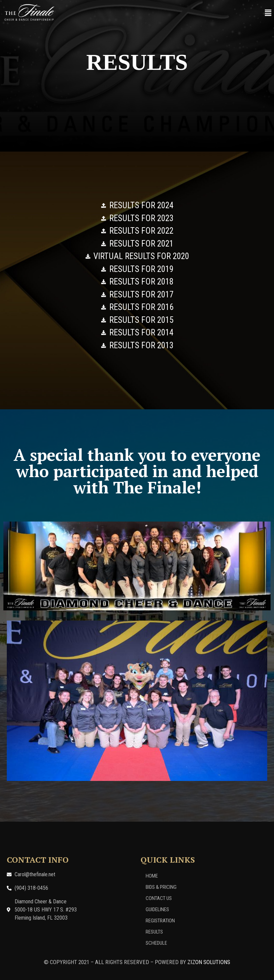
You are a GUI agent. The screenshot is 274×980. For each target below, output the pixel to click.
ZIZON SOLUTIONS (209, 962)
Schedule (156, 943)
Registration (160, 921)
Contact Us (159, 898)
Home (152, 876)
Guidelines (157, 909)
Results (154, 932)
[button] (268, 13)
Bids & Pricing (161, 887)
